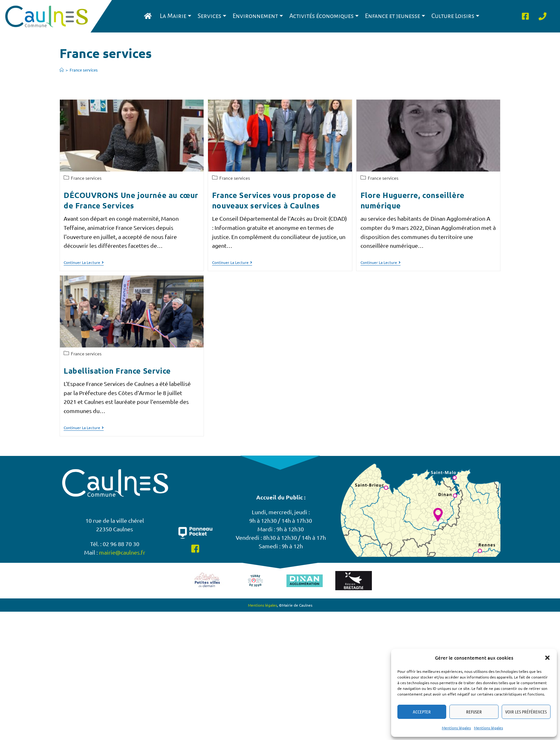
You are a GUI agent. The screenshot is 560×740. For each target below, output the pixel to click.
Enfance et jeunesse (395, 16)
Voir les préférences (526, 712)
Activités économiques (324, 16)
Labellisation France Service (117, 371)
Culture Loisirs (455, 16)
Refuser (474, 712)
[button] (547, 658)
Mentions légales (456, 728)
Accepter (422, 712)
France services (84, 70)
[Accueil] (62, 70)
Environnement (258, 16)
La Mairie (176, 16)
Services (212, 16)
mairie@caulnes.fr (122, 543)
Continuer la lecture (84, 262)
